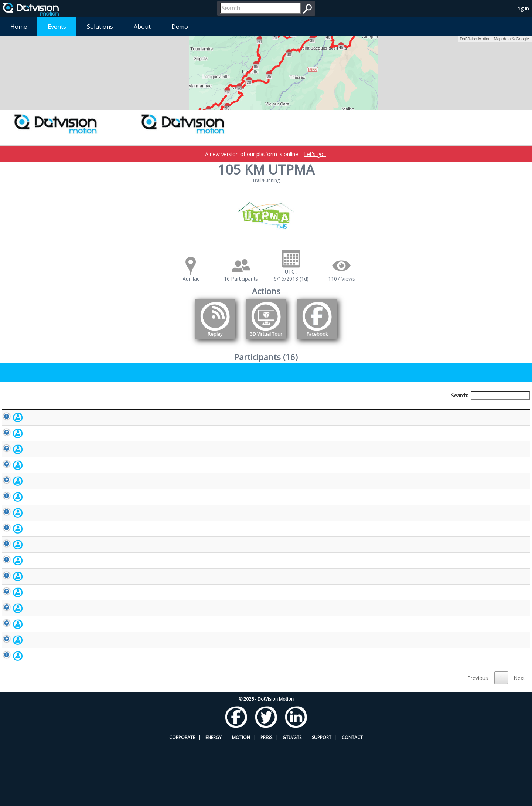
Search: (491, 395)
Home (19, 27)
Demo (180, 27)
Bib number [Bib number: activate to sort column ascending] (219, 409)
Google (523, 39)
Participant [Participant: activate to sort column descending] (64, 409)
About (142, 27)
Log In (522, 8)
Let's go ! (315, 154)
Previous (478, 739)
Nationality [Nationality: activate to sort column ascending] (321, 409)
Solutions (100, 27)
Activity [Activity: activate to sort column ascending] (414, 409)
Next (519, 739)
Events (57, 27)
